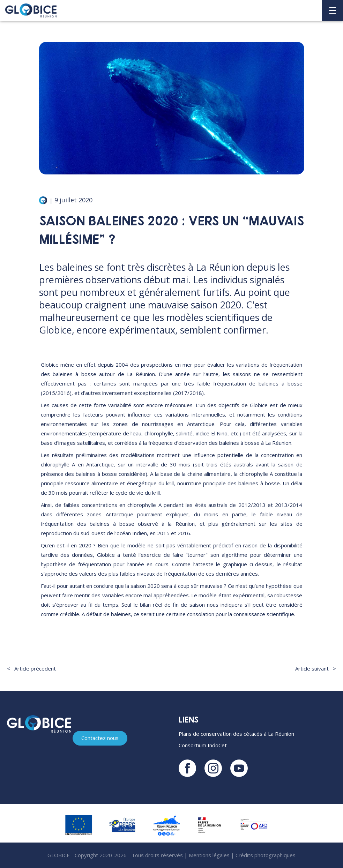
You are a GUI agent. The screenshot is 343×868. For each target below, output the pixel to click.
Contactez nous (100, 738)
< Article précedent (31, 668)
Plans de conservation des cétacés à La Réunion (236, 734)
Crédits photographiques (266, 855)
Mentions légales (209, 855)
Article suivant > (316, 668)
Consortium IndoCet (203, 745)
